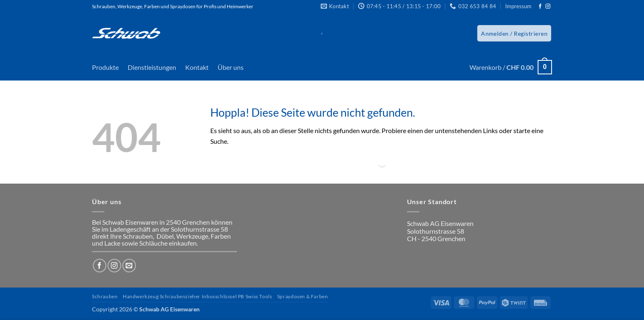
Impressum (518, 6)
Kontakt (197, 67)
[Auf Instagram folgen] (548, 7)
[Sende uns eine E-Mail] (129, 266)
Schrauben (105, 296)
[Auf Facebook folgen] (540, 7)
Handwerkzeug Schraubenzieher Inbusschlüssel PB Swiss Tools (198, 296)
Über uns (231, 67)
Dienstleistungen (152, 67)
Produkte (105, 67)
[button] (514, 33)
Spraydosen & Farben (303, 296)
